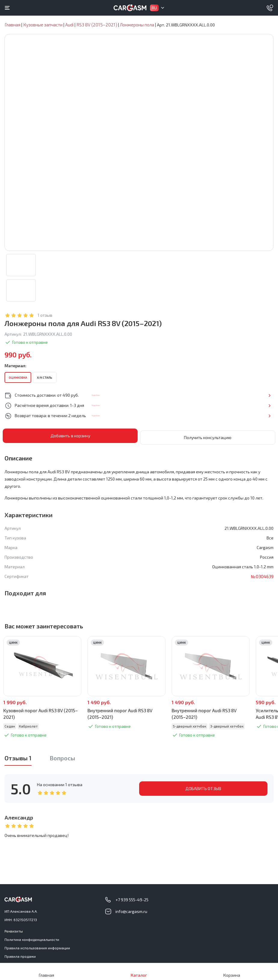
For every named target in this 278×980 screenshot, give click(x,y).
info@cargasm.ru (131, 910)
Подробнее (254, 396)
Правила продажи (20, 955)
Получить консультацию (208, 436)
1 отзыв (45, 316)
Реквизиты (14, 930)
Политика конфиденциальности (32, 938)
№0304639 (262, 575)
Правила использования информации (37, 947)
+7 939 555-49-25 (132, 898)
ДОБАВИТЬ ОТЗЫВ (203, 787)
